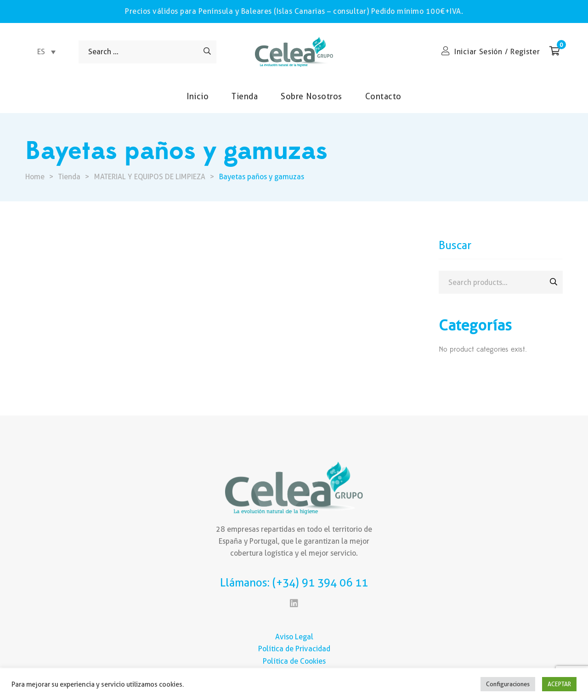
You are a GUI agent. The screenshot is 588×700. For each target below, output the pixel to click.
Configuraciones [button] (508, 684)
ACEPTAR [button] (559, 684)
